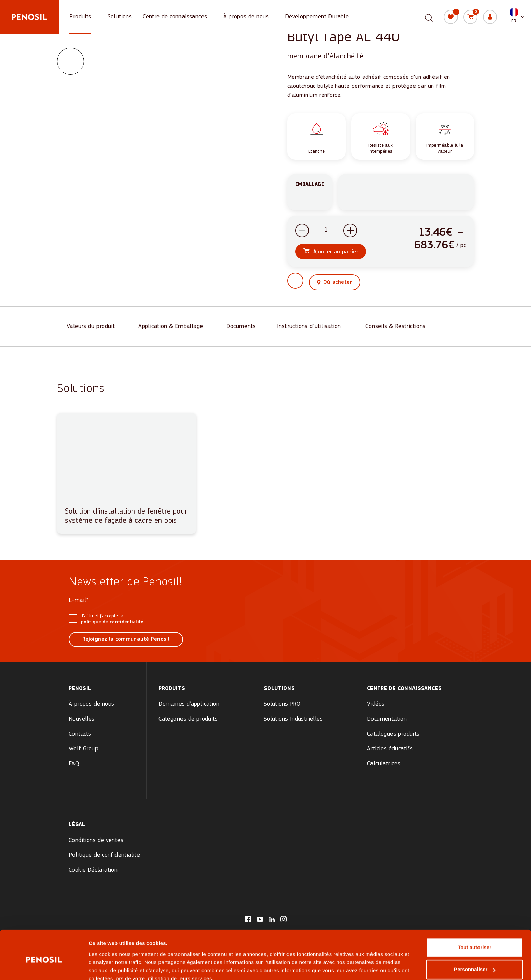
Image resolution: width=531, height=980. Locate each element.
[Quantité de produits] (326, 231)
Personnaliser (475, 939)
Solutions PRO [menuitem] (282, 704)
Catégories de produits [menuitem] (188, 719)
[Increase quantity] (350, 231)
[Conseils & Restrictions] (398, 327)
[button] (517, 17)
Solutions (120, 17)
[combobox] (421, 17)
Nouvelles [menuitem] (82, 719)
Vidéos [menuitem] (376, 704)
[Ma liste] (451, 17)
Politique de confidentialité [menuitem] (104, 855)
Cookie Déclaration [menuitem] (93, 870)
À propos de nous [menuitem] (91, 704)
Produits (80, 17)
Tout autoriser (474, 917)
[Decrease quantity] (302, 231)
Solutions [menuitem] (279, 689)
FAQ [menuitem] (74, 764)
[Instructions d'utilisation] (311, 327)
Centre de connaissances (175, 17)
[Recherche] (429, 17)
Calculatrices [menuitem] (384, 764)
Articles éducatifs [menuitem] (390, 749)
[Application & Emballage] (172, 327)
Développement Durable (317, 17)
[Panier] (470, 17)
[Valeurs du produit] (93, 327)
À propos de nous (246, 17)
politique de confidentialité (112, 622)
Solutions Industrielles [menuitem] (293, 719)
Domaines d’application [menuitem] (189, 704)
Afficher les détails (112, 967)
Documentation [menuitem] (387, 719)
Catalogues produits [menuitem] (393, 734)
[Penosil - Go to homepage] (29, 17)
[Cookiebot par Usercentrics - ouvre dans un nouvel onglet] (44, 967)
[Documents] (242, 327)
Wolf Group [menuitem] (83, 749)
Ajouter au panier (336, 253)
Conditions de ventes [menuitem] (96, 840)
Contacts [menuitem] (80, 734)
